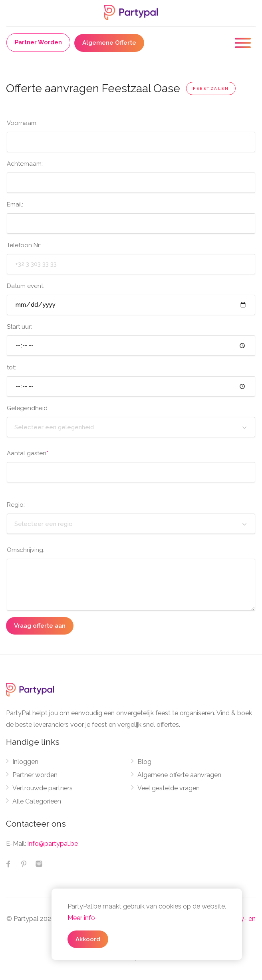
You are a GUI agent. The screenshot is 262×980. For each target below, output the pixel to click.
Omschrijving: (26, 550)
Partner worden (35, 775)
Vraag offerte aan (40, 626)
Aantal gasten (28, 453)
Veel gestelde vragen (169, 788)
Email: (15, 204)
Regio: (16, 505)
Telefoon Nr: (24, 245)
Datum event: (26, 286)
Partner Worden (38, 42)
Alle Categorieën (37, 801)
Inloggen (25, 762)
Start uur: (19, 327)
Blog (144, 762)
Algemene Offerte (109, 43)
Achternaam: (25, 164)
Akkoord (88, 939)
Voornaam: (22, 123)
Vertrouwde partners (43, 788)
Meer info (81, 918)
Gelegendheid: (28, 408)
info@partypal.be (53, 844)
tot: (11, 367)
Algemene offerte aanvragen (179, 775)
